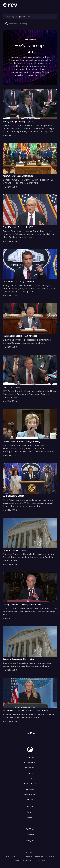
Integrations (30, 763)
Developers (30, 784)
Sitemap (52, 856)
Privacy (29, 856)
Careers (30, 789)
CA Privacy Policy (40, 856)
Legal (7, 856)
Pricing (30, 773)
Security (14, 856)
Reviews (18, 861)
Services (30, 757)
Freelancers (30, 794)
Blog (30, 778)
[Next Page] (30, 733)
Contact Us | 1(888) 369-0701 (34, 861)
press (30, 800)
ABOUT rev (30, 768)
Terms (22, 856)
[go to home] (30, 749)
